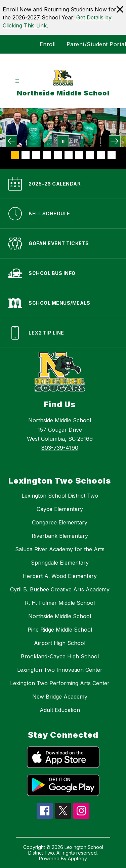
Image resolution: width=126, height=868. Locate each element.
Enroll (48, 44)
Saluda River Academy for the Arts (60, 549)
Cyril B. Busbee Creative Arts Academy (60, 589)
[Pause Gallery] (63, 141)
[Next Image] (115, 141)
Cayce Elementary (60, 509)
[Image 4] (47, 155)
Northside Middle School (60, 616)
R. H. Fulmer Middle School (60, 603)
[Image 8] (90, 155)
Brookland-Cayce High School (60, 656)
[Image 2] (26, 155)
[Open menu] (17, 81)
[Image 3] (36, 155)
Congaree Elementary (60, 522)
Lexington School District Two (60, 496)
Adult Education (60, 710)
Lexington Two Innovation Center (60, 670)
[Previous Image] (11, 141)
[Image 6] (69, 155)
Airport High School (60, 643)
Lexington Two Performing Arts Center (60, 683)
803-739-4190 (60, 448)
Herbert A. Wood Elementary (60, 576)
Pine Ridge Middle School (60, 630)
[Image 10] (112, 155)
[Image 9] (101, 155)
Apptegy (77, 858)
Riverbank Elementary (60, 536)
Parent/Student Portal (96, 44)
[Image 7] (79, 155)
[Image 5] (58, 155)
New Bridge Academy (60, 697)
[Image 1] (15, 155)
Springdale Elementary (60, 563)
